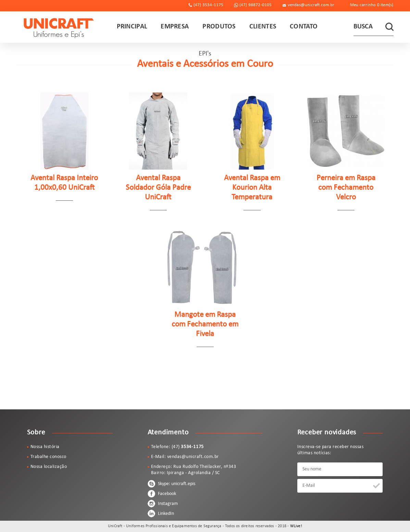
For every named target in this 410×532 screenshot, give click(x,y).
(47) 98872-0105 (256, 5)
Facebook (162, 494)
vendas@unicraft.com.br (311, 5)
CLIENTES (263, 27)
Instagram (163, 504)
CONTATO (304, 27)
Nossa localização (49, 467)
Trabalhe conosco (48, 457)
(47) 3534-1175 (209, 5)
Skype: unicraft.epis (171, 484)
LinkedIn (161, 514)
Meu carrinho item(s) (372, 5)
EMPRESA (175, 27)
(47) (188, 447)
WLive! (296, 526)
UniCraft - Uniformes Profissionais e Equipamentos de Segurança (57, 27)
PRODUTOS (219, 27)
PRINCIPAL (132, 27)
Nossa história (45, 447)
